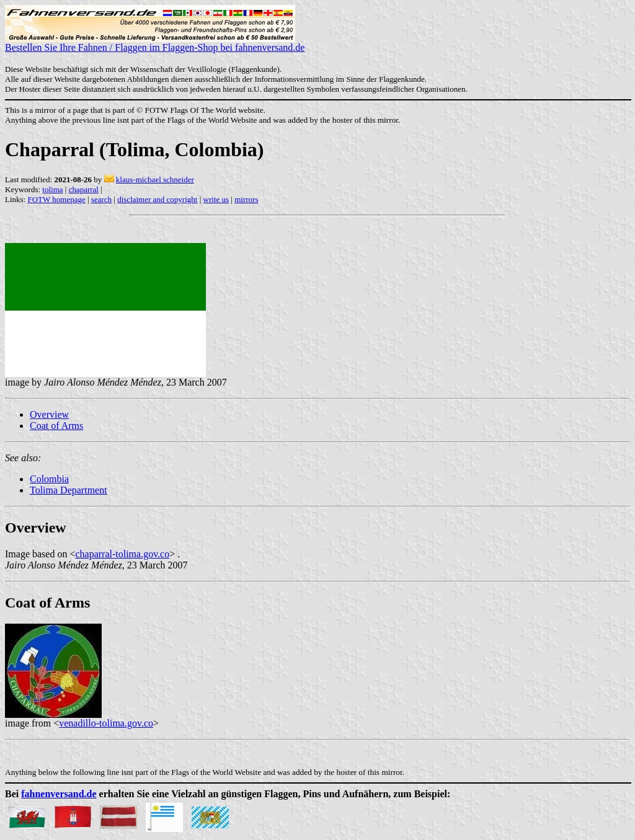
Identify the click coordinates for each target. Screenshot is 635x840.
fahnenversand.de (59, 794)
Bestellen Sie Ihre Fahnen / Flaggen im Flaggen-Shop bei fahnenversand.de (155, 43)
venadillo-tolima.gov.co (106, 723)
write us (216, 199)
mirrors (246, 199)
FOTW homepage (56, 199)
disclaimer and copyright (157, 199)
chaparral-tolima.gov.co (122, 554)
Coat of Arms (56, 426)
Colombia (49, 479)
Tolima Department (69, 490)
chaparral (84, 189)
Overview (49, 414)
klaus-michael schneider (155, 179)
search (101, 199)
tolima (52, 189)
